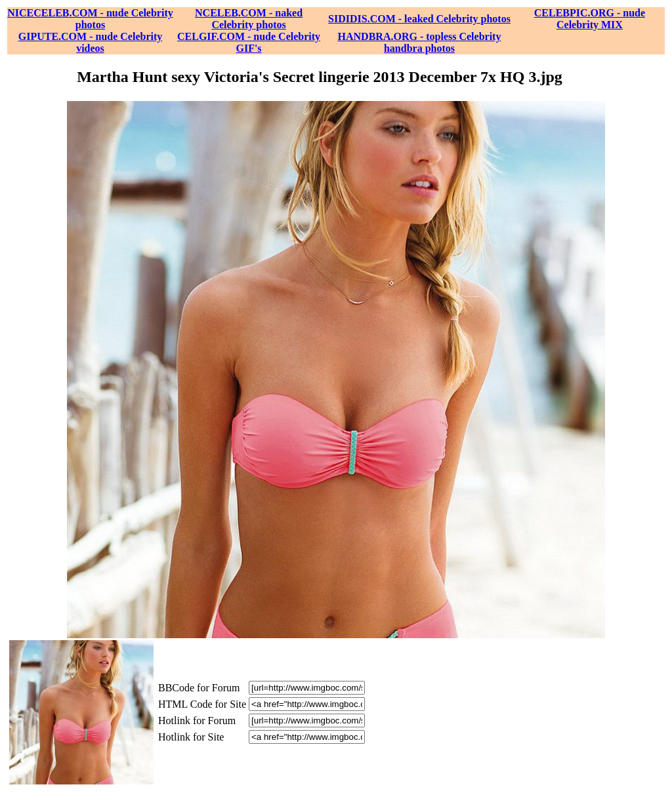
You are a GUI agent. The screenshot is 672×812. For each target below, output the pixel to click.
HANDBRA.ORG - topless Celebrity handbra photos (420, 42)
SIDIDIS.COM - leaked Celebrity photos (419, 19)
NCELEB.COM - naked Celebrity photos (249, 19)
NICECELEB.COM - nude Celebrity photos (90, 19)
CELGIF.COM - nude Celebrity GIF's (249, 42)
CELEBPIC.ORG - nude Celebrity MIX (590, 19)
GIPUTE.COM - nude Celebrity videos (91, 42)
